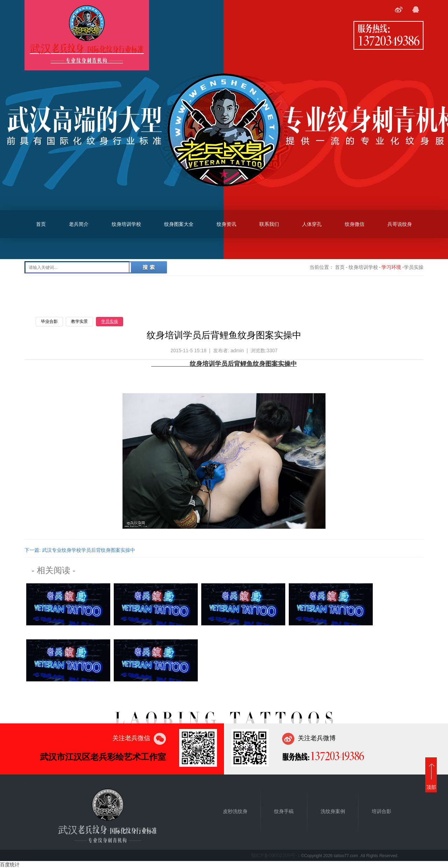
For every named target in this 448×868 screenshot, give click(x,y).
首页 (41, 224)
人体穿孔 (312, 224)
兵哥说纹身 (400, 224)
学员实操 (110, 321)
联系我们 (269, 224)
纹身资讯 (226, 224)
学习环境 (391, 267)
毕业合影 (49, 321)
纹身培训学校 (126, 224)
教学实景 (79, 321)
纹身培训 (202, 364)
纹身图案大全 (179, 224)
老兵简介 (79, 224)
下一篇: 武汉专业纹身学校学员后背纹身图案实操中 (80, 550)
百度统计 (10, 864)
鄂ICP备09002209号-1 (275, 855)
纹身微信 (355, 224)
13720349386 (388, 40)
